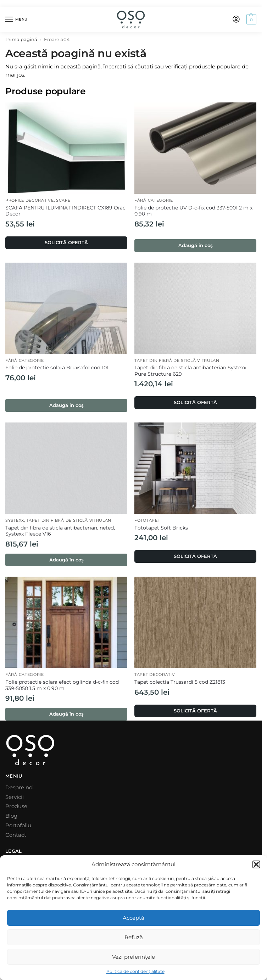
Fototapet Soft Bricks (161, 528)
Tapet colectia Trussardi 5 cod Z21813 (180, 682)
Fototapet (147, 520)
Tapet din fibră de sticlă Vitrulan (177, 361)
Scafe (63, 200)
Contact (16, 835)
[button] (256, 864)
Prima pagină (21, 40)
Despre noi (20, 788)
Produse (16, 806)
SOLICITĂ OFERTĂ (66, 242)
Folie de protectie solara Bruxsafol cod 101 (57, 368)
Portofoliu (18, 825)
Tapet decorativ (155, 675)
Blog (11, 816)
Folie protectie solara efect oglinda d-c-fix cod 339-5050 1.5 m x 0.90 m (62, 685)
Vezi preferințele (133, 957)
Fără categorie (154, 200)
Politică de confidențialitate (135, 971)
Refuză (134, 937)
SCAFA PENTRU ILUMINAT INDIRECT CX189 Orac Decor (65, 211)
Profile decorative (30, 200)
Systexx (15, 520)
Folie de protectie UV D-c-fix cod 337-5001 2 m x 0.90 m (193, 211)
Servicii (15, 797)
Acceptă (133, 918)
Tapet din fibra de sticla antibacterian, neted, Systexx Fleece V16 (60, 531)
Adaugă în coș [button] (196, 245)
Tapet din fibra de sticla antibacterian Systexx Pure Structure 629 (190, 371)
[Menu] (16, 19)
